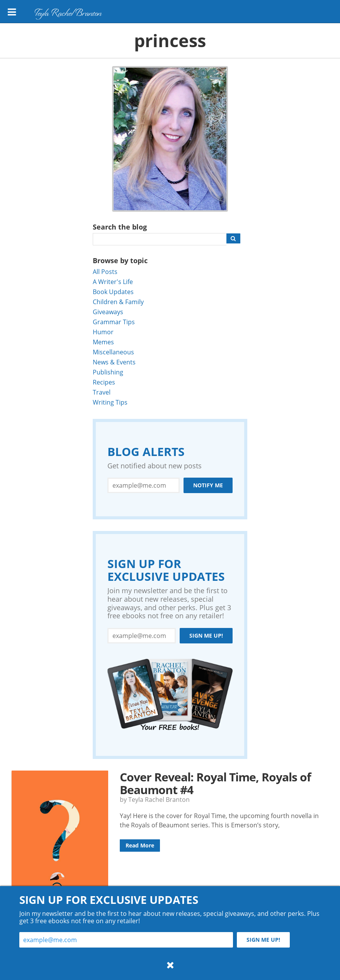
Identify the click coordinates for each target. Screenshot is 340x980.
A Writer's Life (113, 282)
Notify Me (208, 485)
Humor (103, 332)
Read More (140, 845)
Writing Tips (110, 402)
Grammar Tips (114, 322)
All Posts (105, 271)
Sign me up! (206, 635)
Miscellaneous (113, 352)
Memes (103, 342)
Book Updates (113, 292)
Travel (102, 392)
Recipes (104, 382)
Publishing (108, 372)
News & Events (114, 362)
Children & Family (118, 302)
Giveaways (108, 312)
